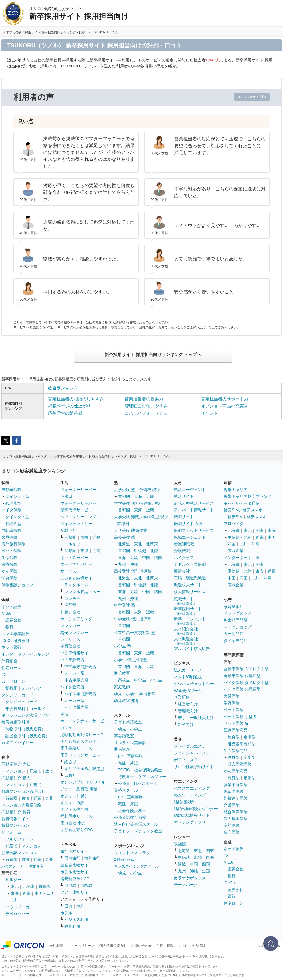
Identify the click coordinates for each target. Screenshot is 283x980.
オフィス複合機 (74, 809)
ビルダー (13, 880)
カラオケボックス (190, 878)
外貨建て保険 (236, 798)
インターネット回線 (242, 558)
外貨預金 (9, 661)
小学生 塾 (123, 646)
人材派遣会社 (186, 641)
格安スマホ (257, 517)
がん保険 (9, 571)
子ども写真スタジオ (78, 741)
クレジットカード (17, 695)
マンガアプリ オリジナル (83, 782)
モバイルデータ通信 (242, 503)
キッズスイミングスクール (136, 866)
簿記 (134, 763)
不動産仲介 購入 (16, 778)
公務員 (124, 783)
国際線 (86, 885)
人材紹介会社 (186, 631)
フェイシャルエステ (192, 753)
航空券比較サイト (76, 865)
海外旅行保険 (13, 544)
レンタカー (70, 626)
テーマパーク (186, 885)
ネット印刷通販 (188, 677)
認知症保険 (234, 791)
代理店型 (13, 503)
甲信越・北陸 (146, 551)
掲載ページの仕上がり (69, 406)
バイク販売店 (72, 687)
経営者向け (188, 704)
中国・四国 (45, 893)
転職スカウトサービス (194, 530)
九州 (49, 798)
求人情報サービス (190, 592)
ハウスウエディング (192, 788)
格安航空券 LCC (75, 879)
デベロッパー (17, 914)
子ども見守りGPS (77, 830)
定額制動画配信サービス (82, 735)
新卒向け (186, 725)
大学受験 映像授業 (131, 530)
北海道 (124, 544)
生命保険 (9, 558)
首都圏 (11, 798)
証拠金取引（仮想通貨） (27, 736)
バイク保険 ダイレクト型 (246, 683)
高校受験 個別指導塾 (133, 571)
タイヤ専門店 (236, 641)
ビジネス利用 (76, 919)
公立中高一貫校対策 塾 (135, 633)
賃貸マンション (15, 825)
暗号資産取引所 (15, 722)
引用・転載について (172, 946)
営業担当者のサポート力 (225, 399)
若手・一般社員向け (196, 718)
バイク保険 (11, 510)
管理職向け (188, 711)
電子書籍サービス (76, 748)
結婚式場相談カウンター (196, 809)
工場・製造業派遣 (190, 578)
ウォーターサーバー (78, 490)
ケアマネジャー (152, 777)
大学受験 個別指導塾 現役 (137, 503)
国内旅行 (72, 858)
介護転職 (182, 551)
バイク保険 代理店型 (242, 689)
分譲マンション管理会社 (23, 791)
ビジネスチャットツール (196, 684)
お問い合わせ (141, 946)
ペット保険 (11, 551)
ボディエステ (186, 760)
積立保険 (232, 832)
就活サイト (184, 496)
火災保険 (9, 537)
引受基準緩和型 (242, 744)
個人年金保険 (236, 819)
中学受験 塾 (125, 605)
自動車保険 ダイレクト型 (246, 669)
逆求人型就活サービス (194, 503)
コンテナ (72, 599)
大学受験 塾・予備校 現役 (137, 490)
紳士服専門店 (236, 620)
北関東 (29, 886)
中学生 (140, 680)
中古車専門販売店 (80, 667)
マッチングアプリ (190, 822)
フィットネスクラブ (132, 853)
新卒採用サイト (188, 611)
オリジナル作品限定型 (84, 769)
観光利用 (72, 926)
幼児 (122, 729)
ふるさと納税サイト (78, 578)
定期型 (250, 737)
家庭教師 (122, 687)
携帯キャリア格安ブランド (248, 496)
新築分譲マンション (19, 853)
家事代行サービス (76, 510)
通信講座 (122, 749)
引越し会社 (70, 612)
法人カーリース (188, 670)
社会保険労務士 (148, 770)
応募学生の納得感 (65, 413)
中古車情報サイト (76, 653)
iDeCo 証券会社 (16, 641)
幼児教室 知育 (127, 701)
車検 (64, 714)
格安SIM (235, 517)
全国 (206, 871)
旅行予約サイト (74, 851)
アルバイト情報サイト (194, 510)
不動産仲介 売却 (16, 764)
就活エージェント (190, 490)
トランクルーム (74, 585)
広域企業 (236, 551)
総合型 (70, 762)
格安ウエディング (190, 795)
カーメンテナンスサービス (84, 721)
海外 (80, 906)
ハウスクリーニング (78, 517)
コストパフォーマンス (146, 413)
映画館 (180, 844)
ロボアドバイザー (17, 743)
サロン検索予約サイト (194, 767)
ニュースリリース (81, 946)
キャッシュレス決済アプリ (25, 715)
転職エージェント (190, 537)
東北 (15, 886)
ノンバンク (31, 688)
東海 (25, 798)
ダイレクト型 (17, 496)
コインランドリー (76, 524)
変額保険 (232, 825)
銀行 (9, 627)
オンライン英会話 (130, 743)
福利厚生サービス (76, 816)
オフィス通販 (72, 803)
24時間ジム (124, 859)
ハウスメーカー (19, 907)
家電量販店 (234, 607)
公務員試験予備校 (130, 817)
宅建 (122, 763)
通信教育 (122, 673)
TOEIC (124, 770)
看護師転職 (184, 544)
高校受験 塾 (125, 537)
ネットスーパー (74, 558)
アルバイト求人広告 (192, 649)
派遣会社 (182, 571)
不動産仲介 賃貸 (16, 812)
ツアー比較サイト (76, 892)
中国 (272, 537)
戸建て (35, 771)
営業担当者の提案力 (144, 399)
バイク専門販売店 (80, 694)
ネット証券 (11, 607)
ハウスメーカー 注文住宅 (22, 866)
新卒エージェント (190, 621)
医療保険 (9, 564)
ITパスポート (146, 783)
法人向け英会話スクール (136, 824)
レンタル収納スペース (84, 592)
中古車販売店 (72, 660)
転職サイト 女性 (188, 524)
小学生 (156, 680)
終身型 (234, 737)
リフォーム (11, 832)
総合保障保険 (236, 812)
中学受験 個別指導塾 (133, 619)
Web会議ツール (188, 691)
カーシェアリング (76, 619)
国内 (68, 906)
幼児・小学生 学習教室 (135, 694)
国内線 (70, 885)
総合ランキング (63, 388)
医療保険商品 (236, 730)
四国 (232, 544)
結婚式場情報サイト (192, 815)
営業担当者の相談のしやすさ (76, 399)
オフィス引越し (74, 796)
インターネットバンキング (25, 654)
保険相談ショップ (17, 585)
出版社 (70, 775)
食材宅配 (68, 530)
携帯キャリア (236, 490)
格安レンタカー (74, 633)
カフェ (66, 728)
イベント (210, 413)
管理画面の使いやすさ (146, 406)
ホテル (66, 913)
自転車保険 (11, 530)
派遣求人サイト (188, 585)
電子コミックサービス (80, 755)
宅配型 (70, 605)
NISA (6, 613)
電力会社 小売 (73, 823)
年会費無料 (15, 709)
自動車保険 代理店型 (242, 676)
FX (4, 675)
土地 (49, 771)
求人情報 (198, 946)
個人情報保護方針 (113, 946)
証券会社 (13, 620)
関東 (210, 851)
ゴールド (37, 709)
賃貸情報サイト (15, 819)
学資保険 (9, 578)
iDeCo (229, 883)
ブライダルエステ (190, 746)
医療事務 (135, 756)
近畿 (37, 798)
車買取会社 (70, 646)
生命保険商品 (236, 751)
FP (121, 756)
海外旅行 (92, 858)
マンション (15, 771)
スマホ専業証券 (15, 634)
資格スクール (126, 790)
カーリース (70, 639)
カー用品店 (234, 634)
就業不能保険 (236, 785)
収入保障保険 (240, 764)
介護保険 (232, 805)
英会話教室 (124, 736)
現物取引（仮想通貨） (25, 729)
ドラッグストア (238, 613)
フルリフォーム (19, 839)
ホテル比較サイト (76, 872)
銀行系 (11, 688)
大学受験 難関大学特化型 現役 (141, 517)
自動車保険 (11, 490)
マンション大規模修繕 (21, 805)
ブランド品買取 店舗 (79, 789)
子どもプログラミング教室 (138, 831)
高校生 (124, 680)
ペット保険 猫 (236, 723)
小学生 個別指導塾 (131, 660)
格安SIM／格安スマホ (243, 510)
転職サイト (184, 517)
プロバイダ (234, 524)
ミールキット (72, 544)
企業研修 (182, 697)
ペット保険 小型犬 (240, 717)
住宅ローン (11, 668)
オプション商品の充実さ (225, 406)
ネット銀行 (11, 647)
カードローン (13, 681)
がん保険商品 (236, 771)
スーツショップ (238, 627)
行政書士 (126, 777)
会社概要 (56, 946)
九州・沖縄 (128, 564)
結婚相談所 (184, 802)
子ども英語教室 (128, 722)
